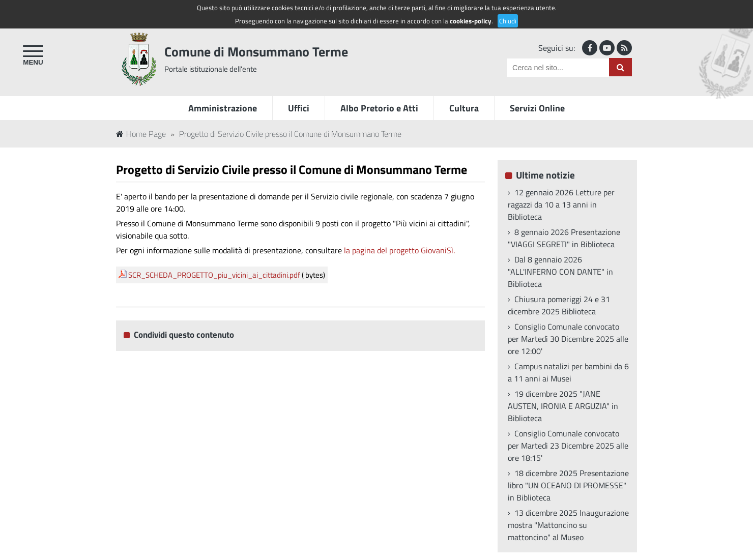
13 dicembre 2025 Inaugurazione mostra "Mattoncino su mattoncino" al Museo (568, 525)
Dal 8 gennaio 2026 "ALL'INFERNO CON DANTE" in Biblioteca (560, 272)
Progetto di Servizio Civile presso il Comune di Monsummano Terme (290, 134)
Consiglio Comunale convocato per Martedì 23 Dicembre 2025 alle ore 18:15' (568, 446)
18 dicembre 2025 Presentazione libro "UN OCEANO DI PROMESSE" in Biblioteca (568, 485)
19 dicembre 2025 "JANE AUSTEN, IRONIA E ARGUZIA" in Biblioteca (563, 406)
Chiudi (508, 21)
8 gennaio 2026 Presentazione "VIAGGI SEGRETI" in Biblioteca (564, 238)
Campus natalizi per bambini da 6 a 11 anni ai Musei (568, 372)
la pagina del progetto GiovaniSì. (399, 250)
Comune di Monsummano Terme (256, 52)
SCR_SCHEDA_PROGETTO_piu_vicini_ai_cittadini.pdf (214, 275)
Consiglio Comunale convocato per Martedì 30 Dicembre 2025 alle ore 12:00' (568, 339)
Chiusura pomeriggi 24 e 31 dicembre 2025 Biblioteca (559, 305)
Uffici (299, 108)
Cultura (464, 108)
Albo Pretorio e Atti (379, 108)
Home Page (141, 134)
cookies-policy (471, 21)
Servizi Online (537, 108)
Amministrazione (223, 108)
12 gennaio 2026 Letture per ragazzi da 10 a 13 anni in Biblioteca (561, 204)
